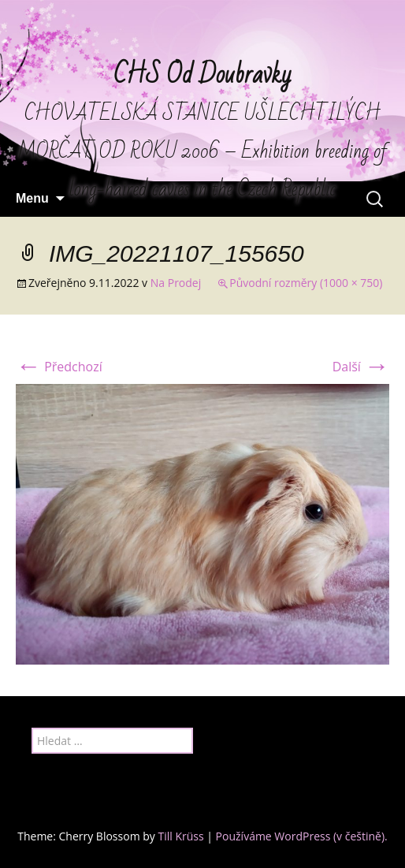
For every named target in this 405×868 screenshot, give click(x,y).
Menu (32, 198)
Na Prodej (176, 283)
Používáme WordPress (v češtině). (302, 836)
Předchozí (59, 367)
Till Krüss (180, 836)
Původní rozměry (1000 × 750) (306, 283)
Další (361, 367)
